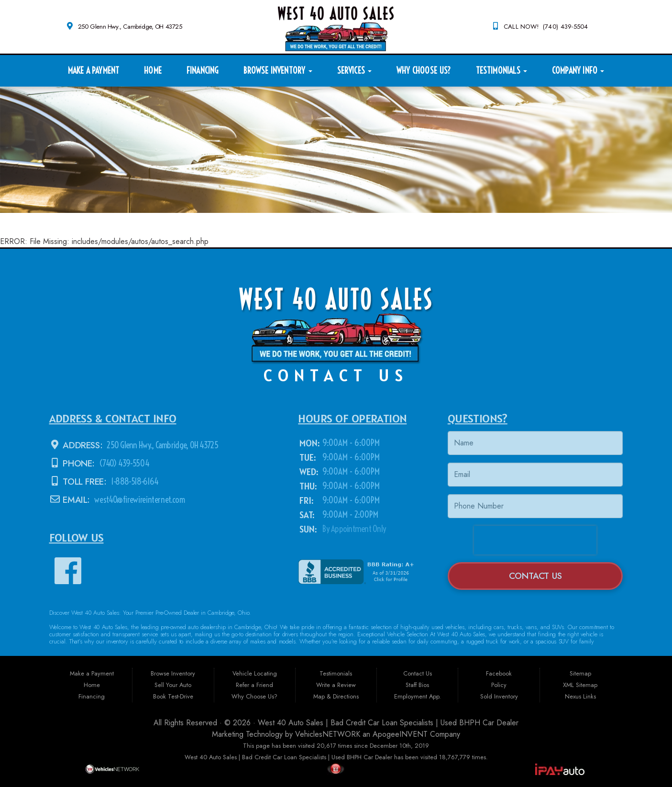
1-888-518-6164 (134, 482)
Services (355, 71)
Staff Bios (417, 685)
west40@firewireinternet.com (140, 500)
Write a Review (336, 685)
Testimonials (501, 71)
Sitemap (580, 673)
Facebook (499, 673)
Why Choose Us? (424, 71)
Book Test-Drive (173, 696)
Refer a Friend (254, 685)
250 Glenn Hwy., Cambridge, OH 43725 (130, 27)
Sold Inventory (499, 696)
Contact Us (535, 576)
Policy (499, 685)
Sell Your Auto (173, 685)
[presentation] (535, 540)
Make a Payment (94, 71)
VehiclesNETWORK (328, 734)
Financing (203, 71)
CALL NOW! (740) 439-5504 (546, 27)
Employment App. (418, 696)
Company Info (578, 71)
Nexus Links (580, 696)
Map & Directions (336, 696)
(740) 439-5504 (123, 463)
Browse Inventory (278, 71)
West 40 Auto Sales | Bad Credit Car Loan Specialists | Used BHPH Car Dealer (388, 723)
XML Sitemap (580, 685)
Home (153, 71)
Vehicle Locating (255, 673)
